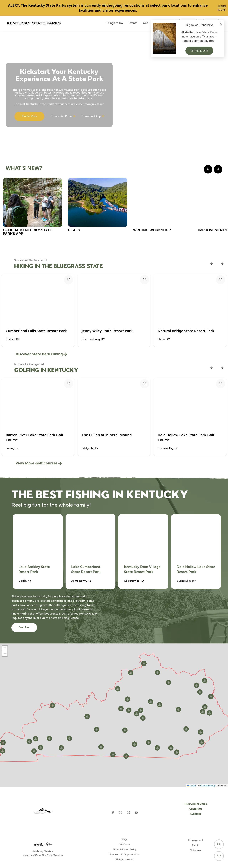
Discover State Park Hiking (41, 354)
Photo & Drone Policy (124, 850)
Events (133, 23)
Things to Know (124, 860)
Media (196, 845)
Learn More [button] (199, 51)
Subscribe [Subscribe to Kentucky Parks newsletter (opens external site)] (196, 814)
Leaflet (192, 786)
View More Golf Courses (39, 463)
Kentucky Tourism (43, 851)
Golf (146, 23)
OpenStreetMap (208, 786)
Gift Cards (125, 845)
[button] (178, 710)
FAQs (124, 840)
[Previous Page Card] (208, 169)
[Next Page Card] (218, 169)
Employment (196, 840)
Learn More (222, 8)
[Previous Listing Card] (212, 264)
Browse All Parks (63, 116)
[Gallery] (114, 8)
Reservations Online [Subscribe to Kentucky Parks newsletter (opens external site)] (196, 804)
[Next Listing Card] (222, 264)
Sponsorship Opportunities (124, 855)
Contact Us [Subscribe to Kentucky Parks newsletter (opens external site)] (196, 809)
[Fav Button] (69, 280)
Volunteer (196, 851)
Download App (93, 116)
